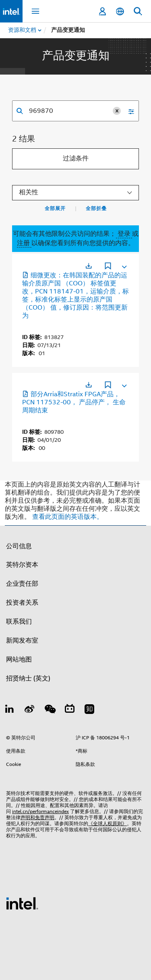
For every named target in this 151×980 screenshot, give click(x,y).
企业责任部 (22, 584)
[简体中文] (120, 11)
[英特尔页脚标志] (22, 903)
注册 (24, 243)
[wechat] (50, 710)
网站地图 (19, 660)
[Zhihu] (89, 710)
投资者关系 (22, 603)
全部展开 (55, 208)
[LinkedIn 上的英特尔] (10, 710)
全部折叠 (96, 208)
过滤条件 (76, 158)
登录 (124, 234)
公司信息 (19, 546)
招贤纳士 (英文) (28, 678)
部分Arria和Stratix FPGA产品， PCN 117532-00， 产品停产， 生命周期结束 (74, 402)
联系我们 (19, 622)
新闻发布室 (22, 641)
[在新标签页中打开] (89, 266)
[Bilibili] (70, 710)
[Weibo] (30, 710)
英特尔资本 (22, 565)
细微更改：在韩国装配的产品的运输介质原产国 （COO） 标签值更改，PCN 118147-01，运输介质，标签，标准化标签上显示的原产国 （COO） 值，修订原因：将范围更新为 (75, 295)
